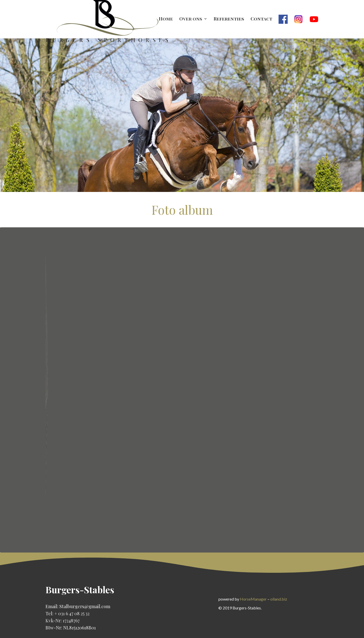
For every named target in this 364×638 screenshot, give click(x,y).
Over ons (191, 19)
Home (166, 19)
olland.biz (279, 599)
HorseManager (253, 599)
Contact (261, 19)
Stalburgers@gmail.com (85, 606)
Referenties (229, 19)
